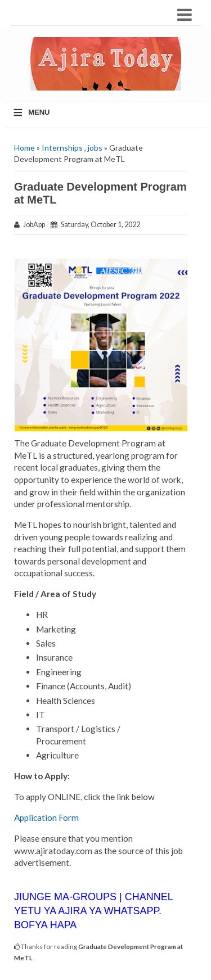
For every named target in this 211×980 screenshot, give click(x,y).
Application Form (46, 818)
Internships (62, 148)
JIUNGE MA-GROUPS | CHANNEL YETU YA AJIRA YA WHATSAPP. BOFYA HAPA (93, 911)
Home (24, 148)
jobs (95, 148)
